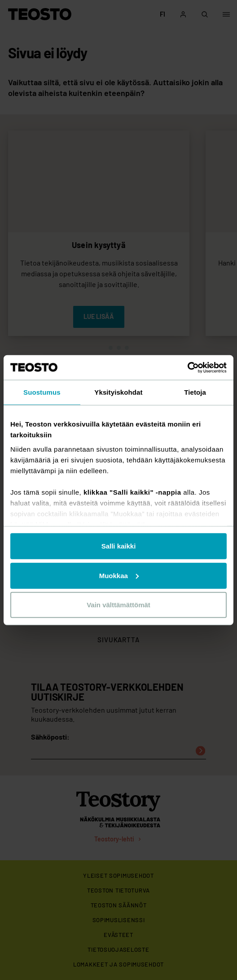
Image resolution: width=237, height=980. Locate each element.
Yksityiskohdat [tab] (118, 392)
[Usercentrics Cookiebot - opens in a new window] (187, 367)
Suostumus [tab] (42, 392)
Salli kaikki (119, 546)
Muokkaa (119, 575)
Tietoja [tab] (195, 392)
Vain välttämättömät (118, 605)
